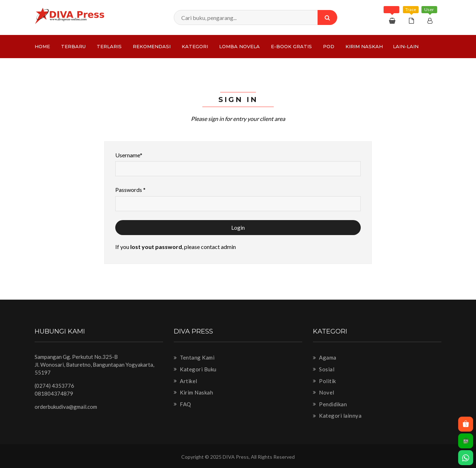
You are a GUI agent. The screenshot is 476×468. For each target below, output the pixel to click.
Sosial (324, 369)
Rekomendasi (152, 46)
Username (129, 155)
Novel (324, 392)
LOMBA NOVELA (239, 46)
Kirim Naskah (364, 46)
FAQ (183, 404)
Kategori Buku (195, 369)
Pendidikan (330, 404)
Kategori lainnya (337, 416)
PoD (329, 46)
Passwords (130, 190)
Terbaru (73, 46)
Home (42, 46)
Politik (325, 381)
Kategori (195, 46)
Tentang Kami (194, 357)
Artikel (186, 381)
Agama (325, 357)
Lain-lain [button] (406, 46)
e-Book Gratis (291, 46)
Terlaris (109, 46)
